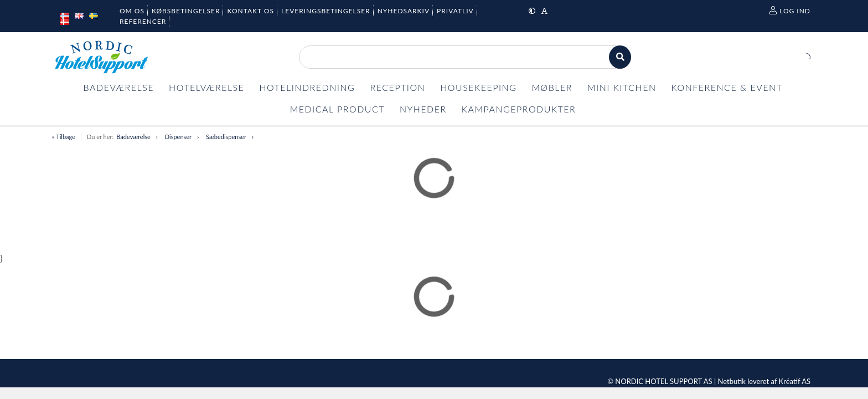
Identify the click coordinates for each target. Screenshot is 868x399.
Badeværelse (133, 137)
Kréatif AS (795, 381)
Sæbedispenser (226, 137)
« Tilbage (64, 137)
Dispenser (178, 137)
